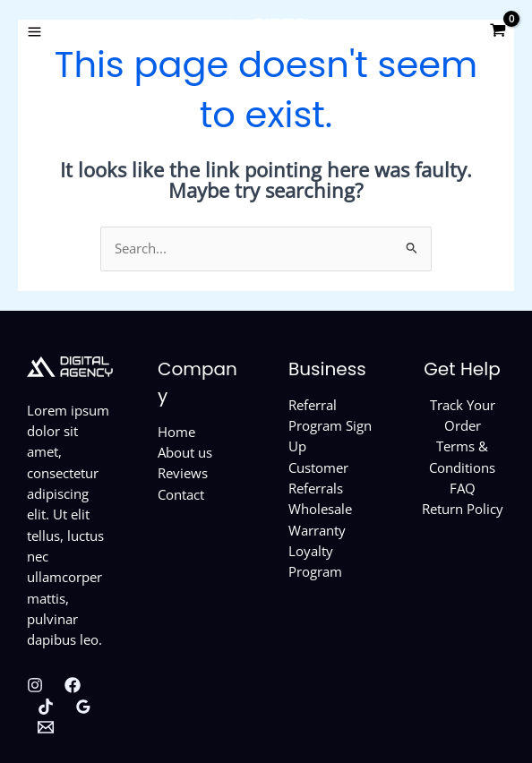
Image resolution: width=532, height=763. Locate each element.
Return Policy (463, 509)
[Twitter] (46, 707)
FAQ (463, 488)
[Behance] (46, 727)
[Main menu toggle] (34, 31)
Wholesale (320, 509)
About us (185, 452)
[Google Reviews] (83, 707)
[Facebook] (73, 685)
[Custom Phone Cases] (266, 31)
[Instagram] (35, 685)
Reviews (183, 473)
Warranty (317, 530)
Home (176, 432)
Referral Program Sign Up (330, 426)
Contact (181, 494)
